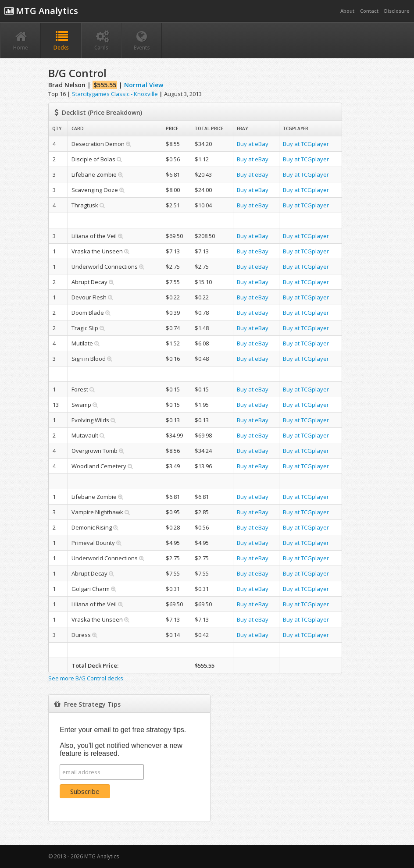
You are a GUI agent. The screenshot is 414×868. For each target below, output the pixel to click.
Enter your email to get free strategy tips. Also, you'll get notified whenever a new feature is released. (123, 742)
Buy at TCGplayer (306, 144)
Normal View (144, 85)
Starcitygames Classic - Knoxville (115, 94)
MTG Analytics (41, 11)
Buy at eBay (253, 144)
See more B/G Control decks (86, 678)
